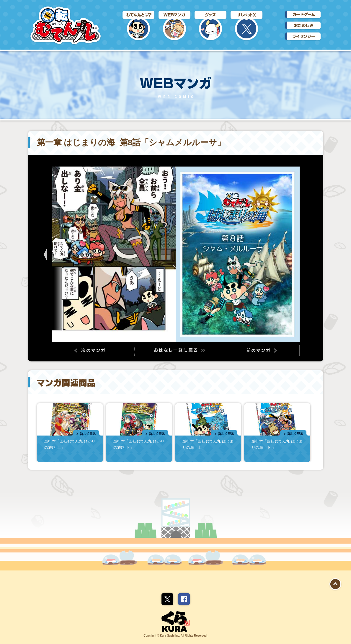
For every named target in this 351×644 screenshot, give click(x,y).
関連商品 (176, 428)
